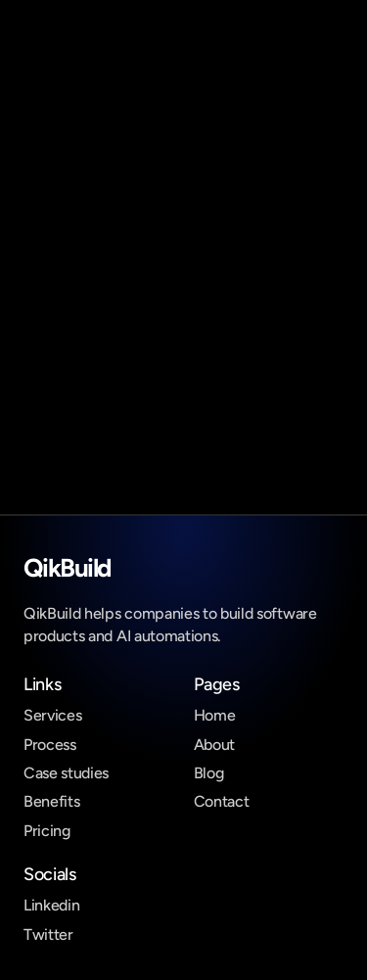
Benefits (51, 801)
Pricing (47, 831)
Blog (209, 773)
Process (50, 745)
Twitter (48, 934)
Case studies (66, 773)
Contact (222, 801)
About (214, 745)
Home (215, 715)
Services (52, 715)
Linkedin (51, 905)
